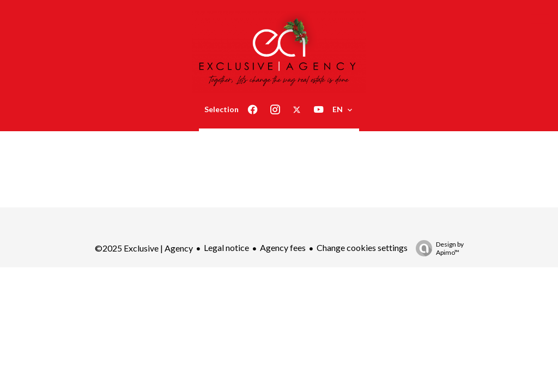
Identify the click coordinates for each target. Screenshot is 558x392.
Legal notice (226, 247)
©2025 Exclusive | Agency (144, 248)
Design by (437, 248)
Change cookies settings (362, 247)
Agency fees (283, 247)
